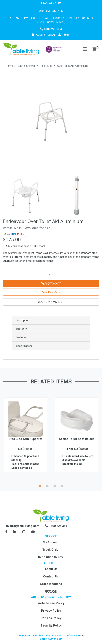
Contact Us (51, 576)
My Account (51, 542)
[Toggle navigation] (85, 49)
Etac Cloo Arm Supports (26, 439)
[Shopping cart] (94, 49)
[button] (60, 35)
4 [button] (62, 486)
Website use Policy (51, 603)
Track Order (51, 550)
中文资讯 (51, 591)
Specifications (24, 346)
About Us (51, 569)
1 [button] (40, 486)
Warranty (21, 329)
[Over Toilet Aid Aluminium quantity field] (51, 276)
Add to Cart (51, 284)
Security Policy (51, 626)
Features (21, 337)
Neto (82, 636)
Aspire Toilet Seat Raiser (76, 439)
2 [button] (47, 486)
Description (23, 320)
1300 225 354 (51, 29)
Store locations (51, 584)
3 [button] (55, 486)
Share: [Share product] (13, 234)
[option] (25, 440)
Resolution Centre (51, 557)
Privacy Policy (51, 611)
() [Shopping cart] (68, 34)
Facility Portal (44, 35)
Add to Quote (51, 292)
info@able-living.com (23, 526)
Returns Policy (51, 618)
